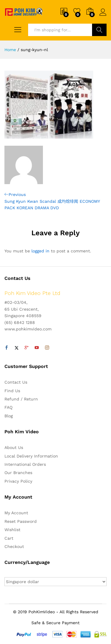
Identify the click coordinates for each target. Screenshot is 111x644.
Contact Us (16, 382)
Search (99, 30)
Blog (9, 416)
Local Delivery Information (31, 456)
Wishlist (12, 530)
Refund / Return (21, 399)
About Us (14, 447)
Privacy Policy (18, 481)
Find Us (12, 391)
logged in (40, 251)
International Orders (25, 464)
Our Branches (18, 473)
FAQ (8, 407)
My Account (16, 513)
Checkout (14, 546)
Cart (9, 538)
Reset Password (21, 521)
